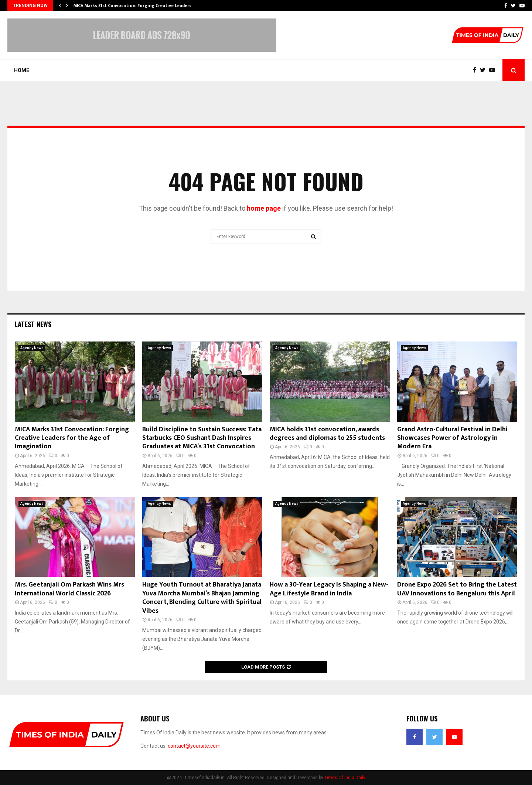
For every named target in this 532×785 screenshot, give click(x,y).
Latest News (33, 324)
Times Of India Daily (345, 778)
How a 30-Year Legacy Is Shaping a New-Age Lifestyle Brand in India (329, 589)
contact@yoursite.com (194, 746)
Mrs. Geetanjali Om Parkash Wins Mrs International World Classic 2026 (69, 589)
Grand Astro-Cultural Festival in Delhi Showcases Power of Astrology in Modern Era (452, 438)
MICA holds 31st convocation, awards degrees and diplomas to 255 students (327, 434)
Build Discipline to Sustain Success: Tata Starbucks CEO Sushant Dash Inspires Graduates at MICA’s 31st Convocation (202, 438)
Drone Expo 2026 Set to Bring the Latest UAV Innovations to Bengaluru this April (457, 589)
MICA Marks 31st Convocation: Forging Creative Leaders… (134, 6)
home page (264, 208)
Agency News (32, 348)
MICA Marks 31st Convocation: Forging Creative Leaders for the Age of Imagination (72, 438)
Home (22, 70)
